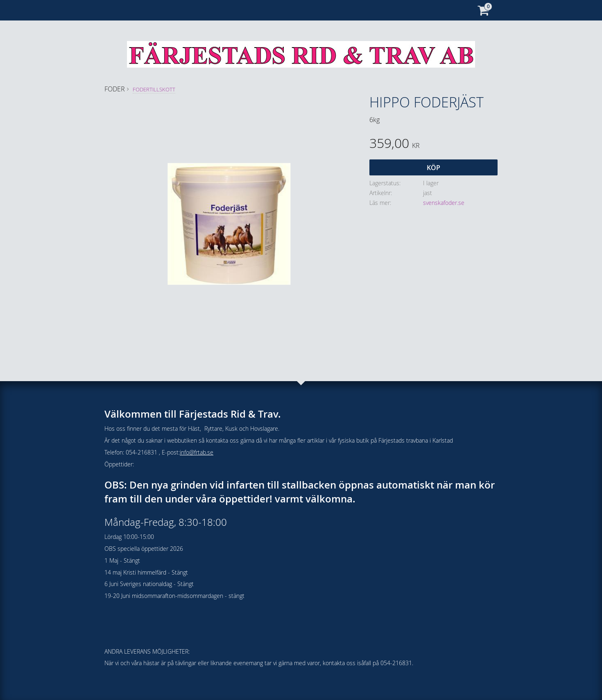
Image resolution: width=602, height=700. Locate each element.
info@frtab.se (197, 452)
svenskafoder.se (444, 203)
